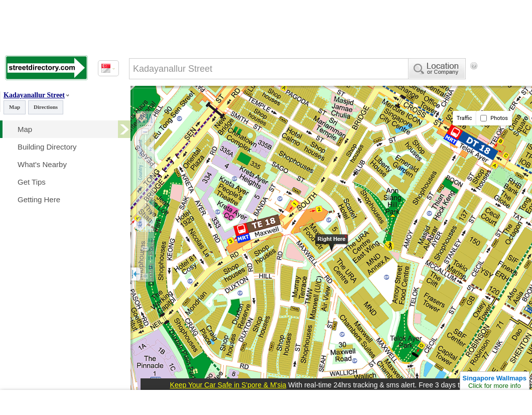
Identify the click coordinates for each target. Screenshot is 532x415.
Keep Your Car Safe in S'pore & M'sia (228, 385)
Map (15, 107)
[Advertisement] (171, 107)
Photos (494, 118)
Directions (46, 107)
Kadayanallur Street (34, 95)
